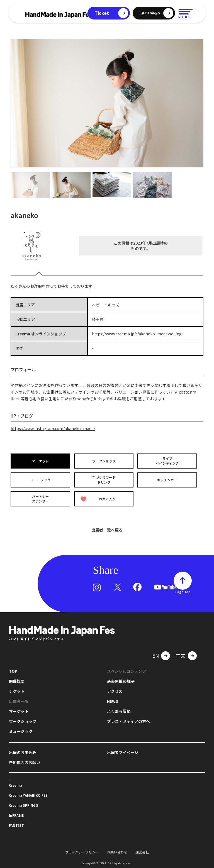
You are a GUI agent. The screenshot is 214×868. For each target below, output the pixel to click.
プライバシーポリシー (82, 852)
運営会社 (142, 852)
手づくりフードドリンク (104, 480)
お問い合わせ (117, 852)
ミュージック (40, 480)
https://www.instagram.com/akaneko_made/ (53, 428)
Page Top (183, 592)
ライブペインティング (167, 461)
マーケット (40, 461)
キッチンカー (167, 480)
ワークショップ (104, 461)
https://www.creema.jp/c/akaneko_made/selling (137, 334)
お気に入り (98, 499)
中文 (181, 655)
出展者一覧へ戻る (107, 530)
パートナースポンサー (40, 499)
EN (155, 655)
